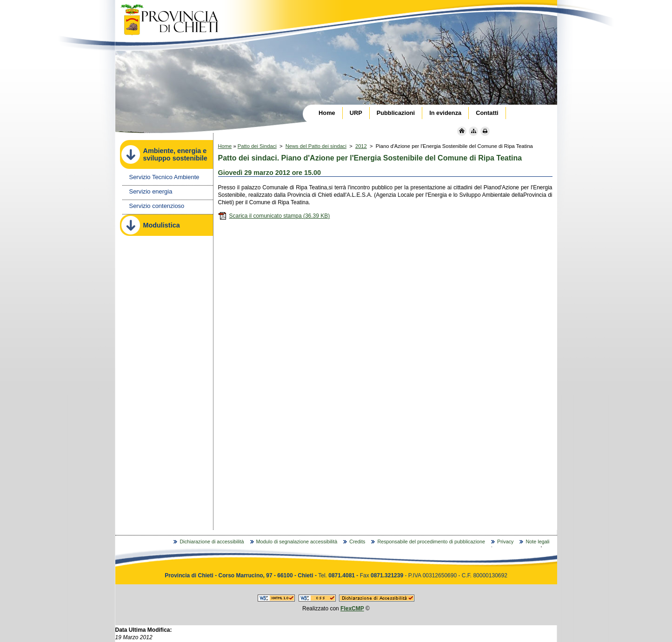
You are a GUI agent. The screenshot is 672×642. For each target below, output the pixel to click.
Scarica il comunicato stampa (274, 216)
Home (225, 146)
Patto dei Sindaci (257, 146)
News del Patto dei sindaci (316, 146)
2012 (361, 146)
